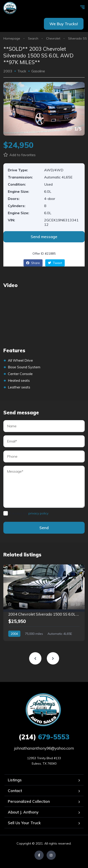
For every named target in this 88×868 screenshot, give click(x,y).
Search (33, 38)
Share (33, 263)
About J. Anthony (23, 812)
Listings (15, 780)
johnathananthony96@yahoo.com (44, 748)
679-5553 (44, 737)
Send (44, 528)
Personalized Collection (29, 801)
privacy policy (38, 513)
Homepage (12, 38)
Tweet (55, 263)
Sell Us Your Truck (24, 823)
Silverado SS (77, 38)
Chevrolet (53, 38)
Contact (15, 791)
